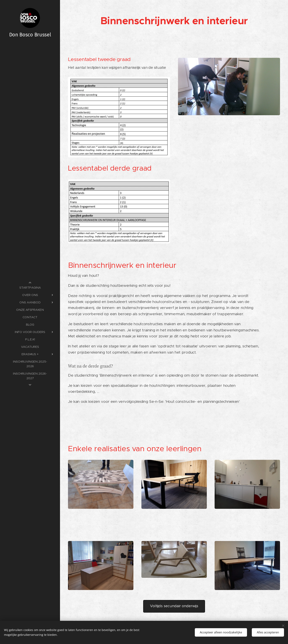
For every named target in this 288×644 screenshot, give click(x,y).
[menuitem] (30, 287)
